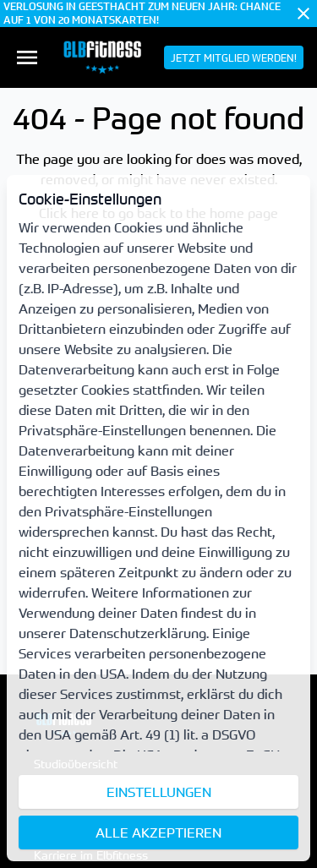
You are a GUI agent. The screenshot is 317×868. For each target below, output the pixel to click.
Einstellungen (159, 792)
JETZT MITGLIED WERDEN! (234, 57)
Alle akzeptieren (158, 833)
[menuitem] (27, 57)
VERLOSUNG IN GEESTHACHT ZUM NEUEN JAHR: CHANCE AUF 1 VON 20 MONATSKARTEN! (142, 14)
